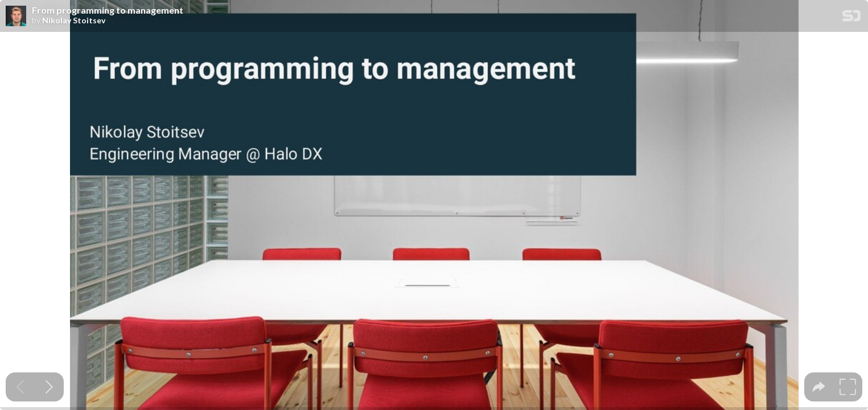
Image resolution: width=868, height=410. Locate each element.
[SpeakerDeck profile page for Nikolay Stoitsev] (16, 17)
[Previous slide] (20, 387)
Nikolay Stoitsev (74, 20)
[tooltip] (819, 387)
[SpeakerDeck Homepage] (851, 18)
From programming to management (108, 10)
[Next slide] (49, 387)
